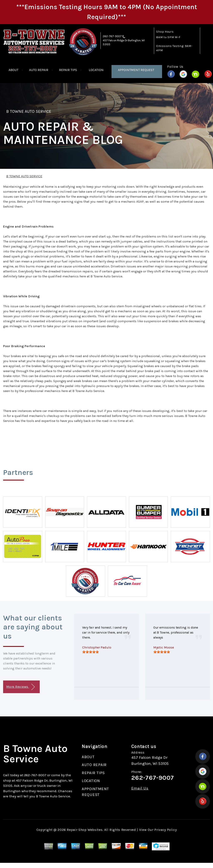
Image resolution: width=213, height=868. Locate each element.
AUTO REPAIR (39, 70)
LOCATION (96, 70)
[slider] (90, 652)
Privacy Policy (165, 830)
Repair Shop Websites (85, 830)
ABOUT (13, 70)
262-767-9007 (112, 36)
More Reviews (20, 687)
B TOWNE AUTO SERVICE (29, 111)
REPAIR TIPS (68, 70)
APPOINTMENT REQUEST (136, 70)
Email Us (140, 788)
